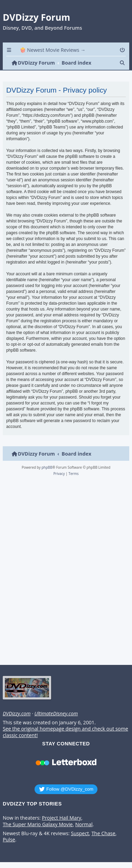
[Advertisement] (65, 573)
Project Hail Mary (62, 818)
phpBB (47, 467)
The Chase (103, 833)
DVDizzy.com (17, 714)
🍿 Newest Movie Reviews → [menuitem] (53, 50)
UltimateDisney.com (56, 714)
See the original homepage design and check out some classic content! (65, 732)
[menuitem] (123, 50)
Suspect (80, 833)
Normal (84, 824)
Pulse (9, 840)
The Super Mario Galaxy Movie (38, 824)
